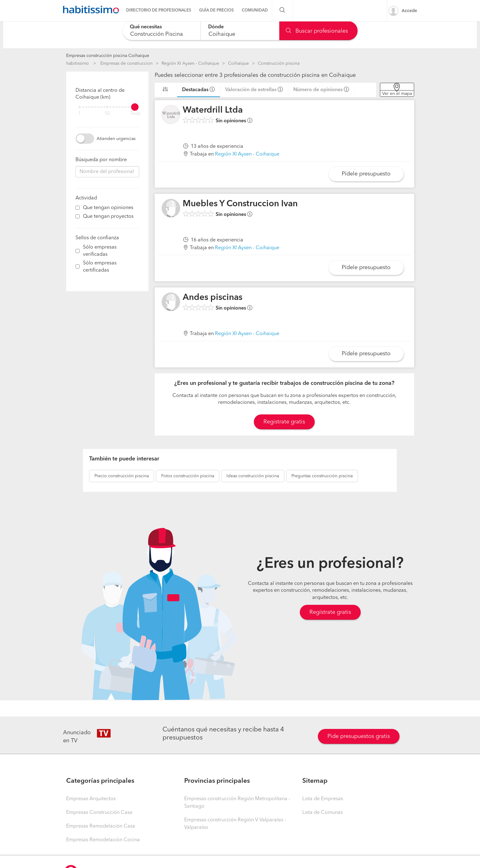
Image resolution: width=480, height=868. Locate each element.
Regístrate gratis (330, 612)
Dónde (216, 27)
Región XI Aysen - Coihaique (190, 63)
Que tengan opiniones (108, 208)
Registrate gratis (284, 422)
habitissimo (78, 63)
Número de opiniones (318, 90)
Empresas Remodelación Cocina (103, 840)
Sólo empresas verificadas (100, 251)
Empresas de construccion (126, 63)
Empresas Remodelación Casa (101, 826)
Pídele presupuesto (366, 174)
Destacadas (195, 90)
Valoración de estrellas (251, 90)
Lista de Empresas (323, 799)
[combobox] (162, 31)
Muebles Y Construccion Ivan (240, 204)
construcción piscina (122, 476)
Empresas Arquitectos (91, 799)
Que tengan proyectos (108, 217)
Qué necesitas (146, 27)
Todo (135, 114)
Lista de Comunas (322, 813)
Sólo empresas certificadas (100, 267)
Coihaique (238, 63)
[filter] (107, 107)
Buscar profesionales (317, 31)
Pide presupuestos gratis (359, 736)
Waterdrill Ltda (213, 110)
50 (107, 114)
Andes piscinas (213, 298)
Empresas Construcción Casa (99, 813)
